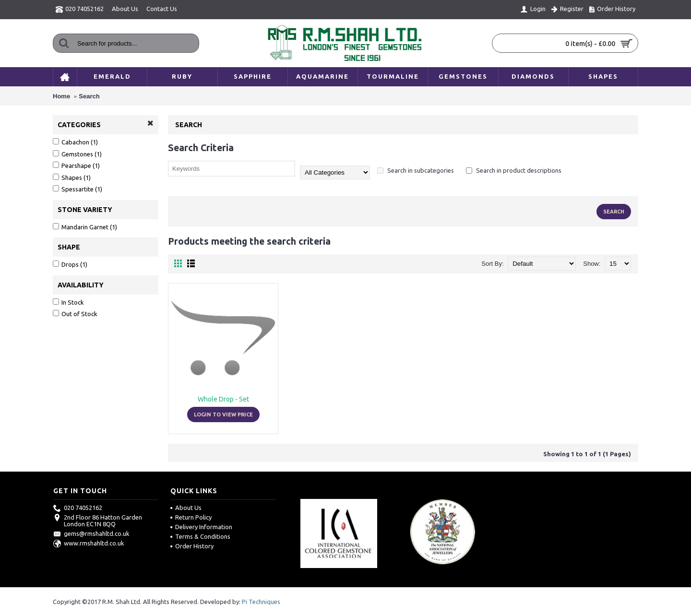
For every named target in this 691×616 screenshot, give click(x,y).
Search (89, 96)
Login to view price (223, 415)
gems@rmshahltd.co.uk (91, 533)
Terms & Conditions (200, 536)
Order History (192, 546)
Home (61, 96)
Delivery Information (201, 527)
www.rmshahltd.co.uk (89, 543)
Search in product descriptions (514, 170)
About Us (186, 508)
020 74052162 (78, 508)
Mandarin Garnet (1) (85, 227)
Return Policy (191, 517)
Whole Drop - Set (223, 399)
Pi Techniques (261, 602)
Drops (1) (70, 264)
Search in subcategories (416, 170)
